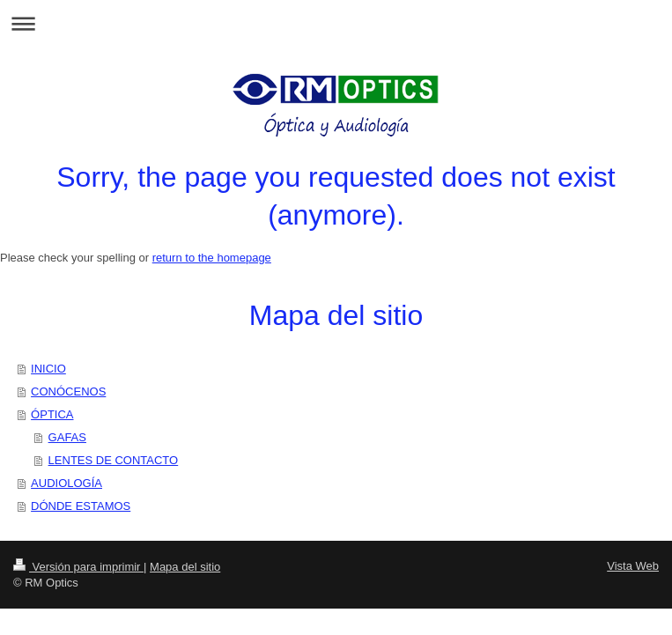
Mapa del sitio (185, 567)
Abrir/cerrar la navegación (336, 23)
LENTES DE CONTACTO (114, 460)
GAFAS (67, 437)
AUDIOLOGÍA (66, 483)
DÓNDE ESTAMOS (81, 506)
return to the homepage (212, 258)
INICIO (48, 369)
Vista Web (633, 566)
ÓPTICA (52, 414)
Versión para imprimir (78, 567)
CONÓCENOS (68, 391)
